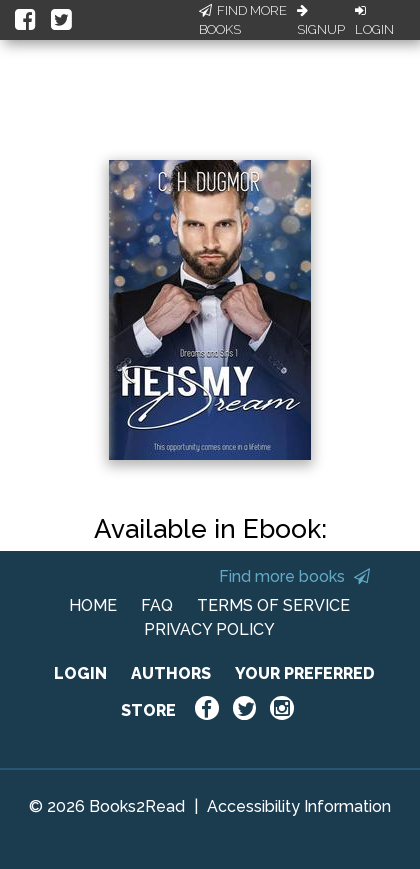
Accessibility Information (299, 806)
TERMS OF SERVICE (273, 605)
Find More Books (243, 20)
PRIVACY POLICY (209, 629)
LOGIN (80, 673)
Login (374, 21)
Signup (321, 21)
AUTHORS (171, 673)
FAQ (157, 605)
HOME (93, 605)
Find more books (294, 576)
